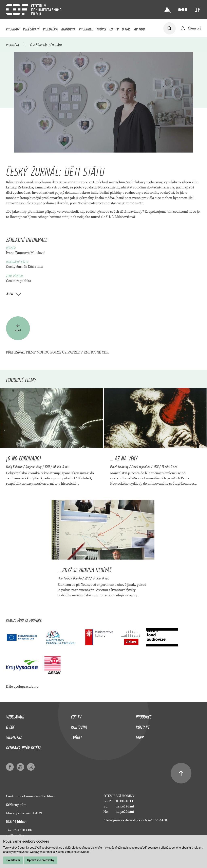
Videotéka (50, 28)
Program (13, 28)
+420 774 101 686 (19, 830)
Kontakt (143, 726)
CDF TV (114, 28)
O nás (126, 28)
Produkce (86, 28)
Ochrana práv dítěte (23, 747)
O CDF (10, 726)
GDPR (140, 736)
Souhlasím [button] (13, 860)
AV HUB (139, 28)
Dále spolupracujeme (22, 687)
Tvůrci (101, 28)
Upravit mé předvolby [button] (41, 860)
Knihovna (68, 28)
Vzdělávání (31, 28)
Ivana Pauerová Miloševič (26, 253)
